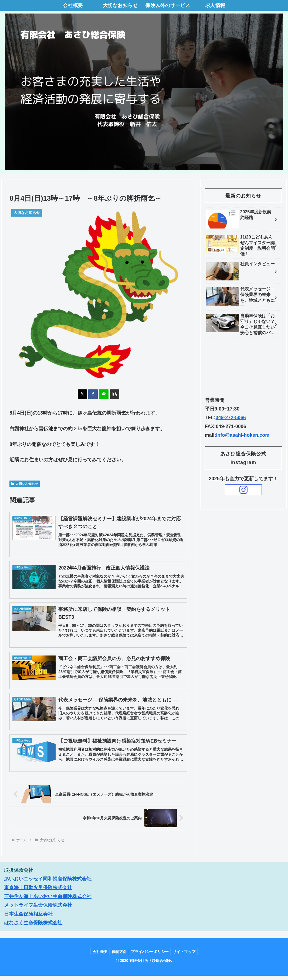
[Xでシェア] (82, 394)
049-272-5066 (231, 418)
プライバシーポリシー (151, 956)
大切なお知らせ (25, 484)
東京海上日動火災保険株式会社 (38, 892)
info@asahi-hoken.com (243, 435)
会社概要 (98, 956)
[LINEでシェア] (104, 394)
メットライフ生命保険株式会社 (38, 909)
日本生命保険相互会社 (28, 918)
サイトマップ (187, 956)
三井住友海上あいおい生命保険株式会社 (48, 901)
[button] (115, 394)
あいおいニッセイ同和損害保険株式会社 (48, 883)
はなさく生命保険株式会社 (33, 927)
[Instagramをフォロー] (243, 490)
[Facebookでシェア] (93, 394)
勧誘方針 (118, 956)
